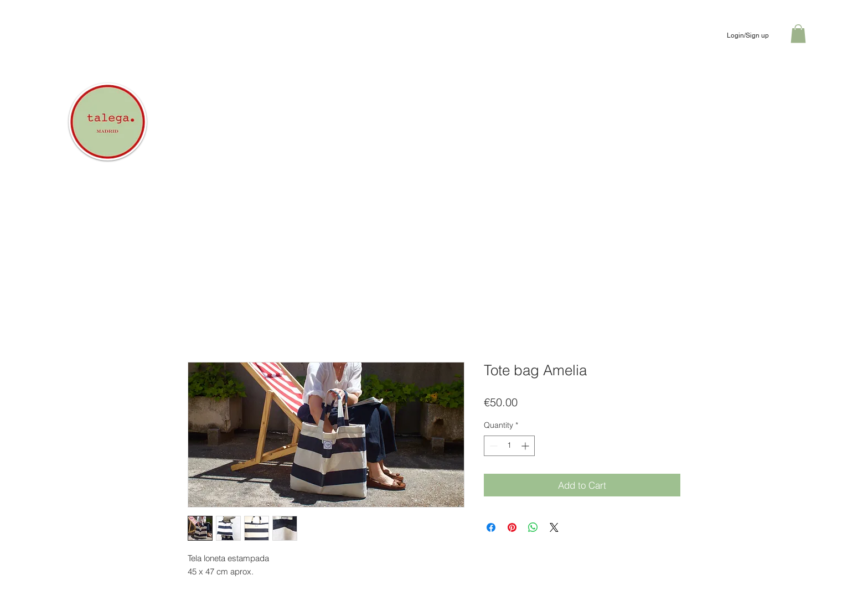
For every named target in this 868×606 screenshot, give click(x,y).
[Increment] (526, 446)
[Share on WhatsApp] (533, 527)
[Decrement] (492, 446)
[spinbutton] (509, 446)
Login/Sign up (748, 35)
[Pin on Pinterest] (512, 527)
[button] (798, 33)
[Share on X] (554, 527)
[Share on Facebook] (491, 527)
